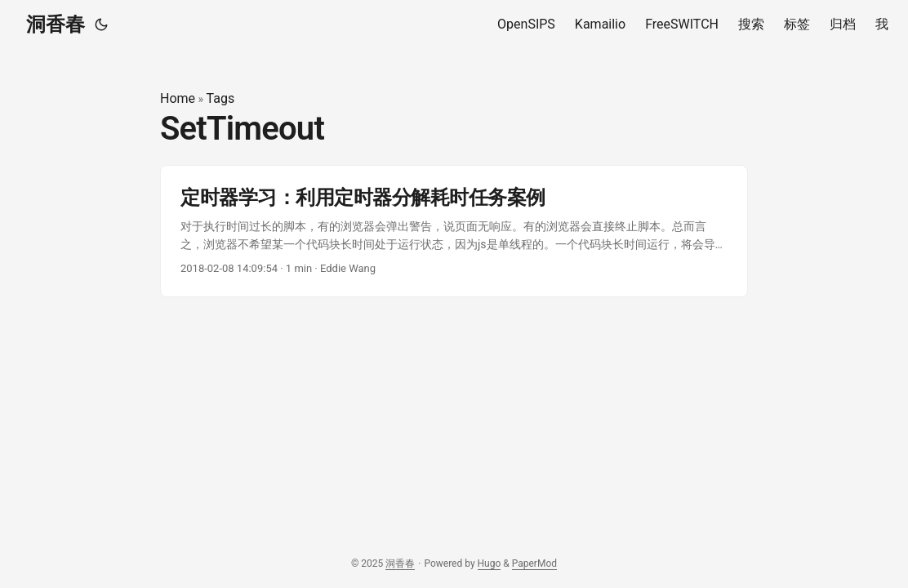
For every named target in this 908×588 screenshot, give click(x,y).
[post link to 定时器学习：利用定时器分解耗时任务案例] (454, 232)
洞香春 (56, 24)
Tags (221, 98)
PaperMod (534, 563)
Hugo (490, 563)
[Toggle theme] (101, 24)
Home (178, 98)
